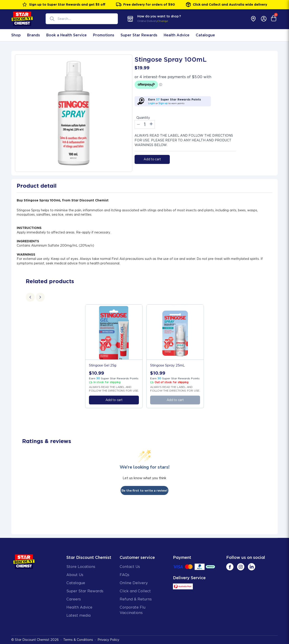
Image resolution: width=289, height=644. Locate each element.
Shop (16, 35)
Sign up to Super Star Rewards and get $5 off (64, 5)
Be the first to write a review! (144, 491)
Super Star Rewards (139, 35)
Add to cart (152, 159)
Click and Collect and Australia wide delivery (226, 5)
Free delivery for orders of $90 (146, 5)
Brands (34, 35)
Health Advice (177, 35)
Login (151, 103)
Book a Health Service (66, 35)
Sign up (163, 103)
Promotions (104, 35)
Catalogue (205, 35)
